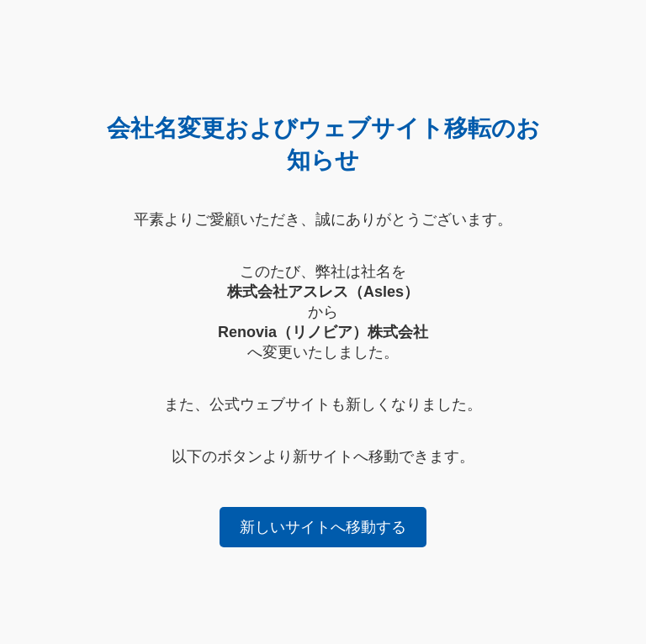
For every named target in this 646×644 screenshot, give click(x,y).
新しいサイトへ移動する (323, 527)
